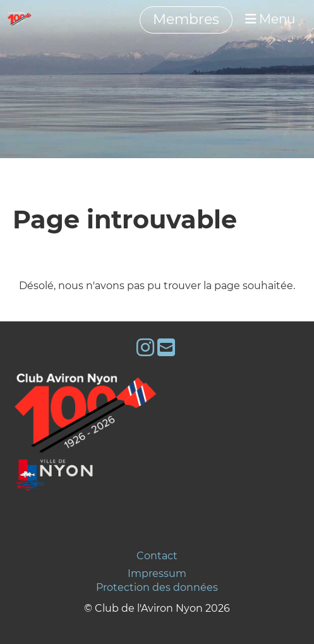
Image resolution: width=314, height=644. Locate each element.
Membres (186, 19)
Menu (270, 19)
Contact (157, 556)
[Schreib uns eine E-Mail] (166, 348)
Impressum (157, 573)
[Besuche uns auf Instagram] (145, 348)
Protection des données (157, 587)
